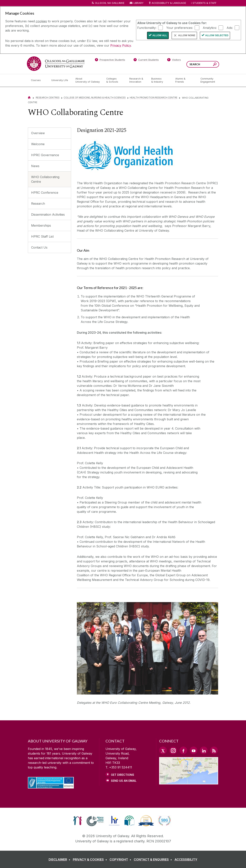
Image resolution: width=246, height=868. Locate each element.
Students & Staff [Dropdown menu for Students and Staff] (204, 3)
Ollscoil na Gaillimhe (110, 3)
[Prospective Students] (110, 60)
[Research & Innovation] (137, 80)
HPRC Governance (45, 155)
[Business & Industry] (160, 80)
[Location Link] (189, 782)
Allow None (187, 35)
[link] (78, 821)
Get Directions (123, 775)
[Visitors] (174, 60)
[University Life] (60, 80)
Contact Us (39, 247)
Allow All (160, 35)
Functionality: (147, 28)
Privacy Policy (121, 45)
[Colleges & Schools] (115, 80)
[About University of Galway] (88, 80)
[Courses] (38, 80)
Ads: (230, 28)
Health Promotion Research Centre (154, 98)
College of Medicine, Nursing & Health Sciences (95, 98)
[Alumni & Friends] (185, 80)
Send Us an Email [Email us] (124, 781)
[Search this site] (215, 65)
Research (38, 204)
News (35, 166)
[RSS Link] (214, 750)
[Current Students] (146, 60)
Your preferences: (180, 28)
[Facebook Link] (183, 750)
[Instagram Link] (173, 751)
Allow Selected (217, 35)
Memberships (41, 225)
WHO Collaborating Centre (45, 179)
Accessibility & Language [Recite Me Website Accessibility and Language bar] (167, 3)
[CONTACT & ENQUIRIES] (154, 860)
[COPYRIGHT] (121, 860)
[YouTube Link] (194, 750)
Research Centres (48, 98)
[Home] (29, 98)
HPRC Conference (45, 193)
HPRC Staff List (42, 236)
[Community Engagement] (208, 80)
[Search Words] (203, 64)
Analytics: (210, 28)
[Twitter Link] (163, 750)
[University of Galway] (56, 64)
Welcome (38, 144)
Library (139, 3)
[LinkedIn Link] (204, 750)
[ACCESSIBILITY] (186, 860)
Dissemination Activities (48, 214)
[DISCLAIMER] (60, 860)
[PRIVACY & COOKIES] (91, 860)
